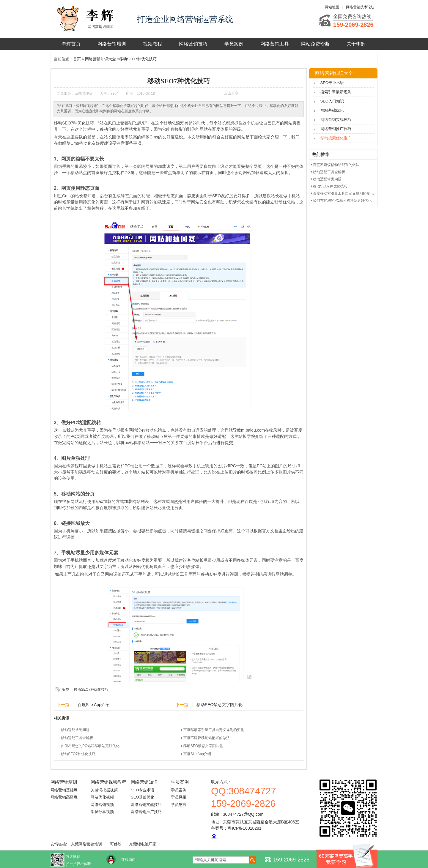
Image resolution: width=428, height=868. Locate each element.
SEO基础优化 (143, 797)
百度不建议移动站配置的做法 (207, 738)
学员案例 (234, 44)
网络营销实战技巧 (336, 120)
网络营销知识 (144, 782)
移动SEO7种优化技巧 (138, 59)
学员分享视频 (102, 812)
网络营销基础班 (64, 790)
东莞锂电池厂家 (143, 844)
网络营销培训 (112, 44)
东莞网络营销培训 (86, 844)
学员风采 (179, 797)
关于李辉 (356, 44)
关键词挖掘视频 (104, 790)
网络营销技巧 (193, 44)
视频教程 (152, 44)
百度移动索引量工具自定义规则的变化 (214, 730)
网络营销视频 (102, 805)
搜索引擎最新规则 (336, 92)
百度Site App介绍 (94, 705)
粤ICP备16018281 (245, 828)
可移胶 (116, 844)
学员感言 (179, 805)
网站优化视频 (102, 797)
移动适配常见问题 (75, 730)
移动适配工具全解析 (77, 738)
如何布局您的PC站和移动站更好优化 (90, 746)
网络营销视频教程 (108, 782)
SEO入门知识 (332, 101)
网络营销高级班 (64, 797)
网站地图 (332, 7)
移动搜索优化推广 (336, 138)
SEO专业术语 (332, 83)
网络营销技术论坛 (360, 7)
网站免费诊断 (315, 44)
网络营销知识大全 (100, 59)
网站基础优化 (332, 110)
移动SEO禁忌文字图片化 (220, 705)
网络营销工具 (275, 44)
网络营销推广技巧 (336, 129)
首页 (77, 59)
